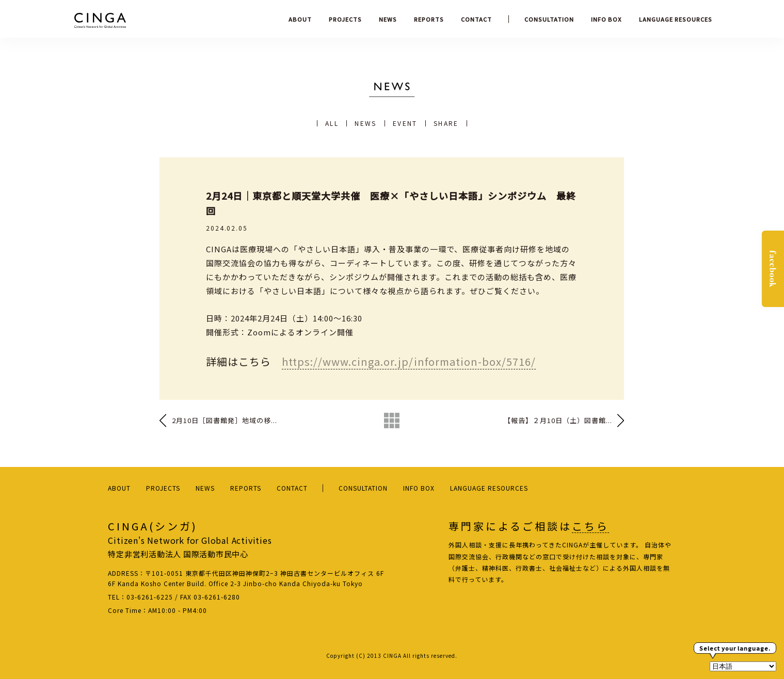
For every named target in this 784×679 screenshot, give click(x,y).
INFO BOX (606, 19)
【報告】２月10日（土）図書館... (558, 420)
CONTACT (476, 19)
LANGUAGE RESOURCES (676, 19)
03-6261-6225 (150, 597)
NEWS (388, 19)
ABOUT (300, 19)
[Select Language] (743, 666)
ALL (332, 123)
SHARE (446, 123)
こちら (590, 526)
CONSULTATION (549, 19)
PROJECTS (345, 19)
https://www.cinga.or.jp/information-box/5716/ (409, 361)
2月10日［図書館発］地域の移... (225, 420)
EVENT (405, 123)
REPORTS (429, 19)
